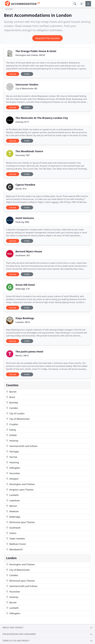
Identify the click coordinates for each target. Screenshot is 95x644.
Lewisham (13, 500)
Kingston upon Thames (20, 490)
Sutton (11, 533)
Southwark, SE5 (23, 255)
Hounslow (13, 473)
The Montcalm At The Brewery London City (42, 118)
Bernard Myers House (29, 251)
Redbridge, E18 (23, 289)
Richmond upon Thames (20, 522)
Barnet (11, 392)
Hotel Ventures (25, 218)
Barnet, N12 (21, 189)
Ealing (11, 430)
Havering (12, 462)
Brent (11, 397)
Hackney (12, 441)
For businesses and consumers (19, 634)
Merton (12, 506)
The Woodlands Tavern (29, 151)
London (9, 9)
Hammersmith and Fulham (22, 446)
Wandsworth (14, 549)
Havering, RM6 (22, 222)
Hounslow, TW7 (23, 155)
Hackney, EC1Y (22, 122)
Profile (27, 74)
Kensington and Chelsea (20, 484)
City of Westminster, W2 (26, 89)
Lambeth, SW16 (23, 322)
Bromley (12, 403)
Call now (13, 74)
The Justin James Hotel (29, 352)
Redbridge (13, 517)
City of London (15, 413)
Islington (12, 479)
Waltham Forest (16, 544)
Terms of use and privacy (16, 641)
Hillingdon (13, 468)
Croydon (12, 424)
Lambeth (12, 495)
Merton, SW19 (22, 356)
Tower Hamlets (16, 539)
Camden (12, 408)
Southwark (13, 528)
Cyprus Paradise (25, 185)
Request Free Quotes (47, 38)
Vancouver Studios (27, 85)
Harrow (12, 457)
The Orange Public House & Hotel (36, 51)
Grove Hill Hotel (25, 285)
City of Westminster (18, 419)
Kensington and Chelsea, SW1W (30, 55)
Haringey (12, 452)
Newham (12, 511)
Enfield (11, 435)
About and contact (13, 628)
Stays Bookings (25, 318)
